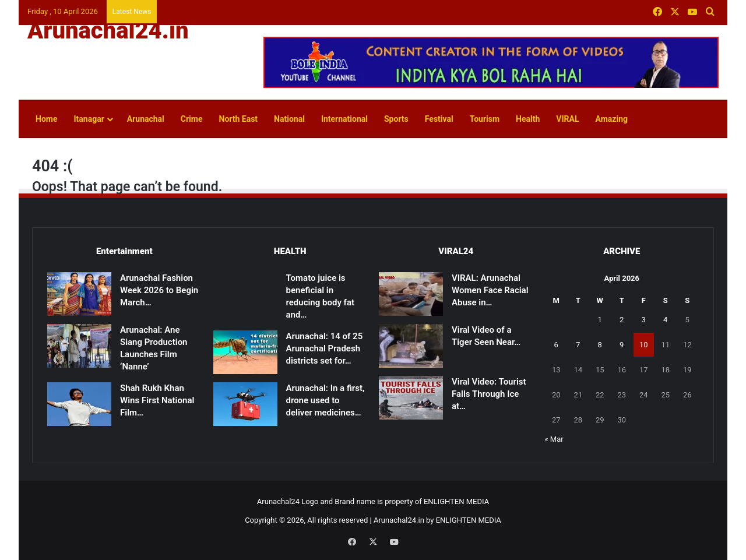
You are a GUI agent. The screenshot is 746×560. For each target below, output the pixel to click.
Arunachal (146, 119)
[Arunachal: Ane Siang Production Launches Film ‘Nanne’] (79, 346)
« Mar (554, 439)
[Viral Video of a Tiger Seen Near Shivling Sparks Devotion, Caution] (411, 346)
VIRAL (567, 119)
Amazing (612, 119)
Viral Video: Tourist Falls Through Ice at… (489, 394)
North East (239, 119)
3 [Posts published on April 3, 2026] (644, 320)
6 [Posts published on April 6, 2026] (556, 345)
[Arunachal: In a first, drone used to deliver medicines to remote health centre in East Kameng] (245, 404)
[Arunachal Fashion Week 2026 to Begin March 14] (79, 294)
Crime (192, 119)
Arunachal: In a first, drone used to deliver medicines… (326, 400)
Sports (396, 119)
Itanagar (89, 119)
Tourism (485, 119)
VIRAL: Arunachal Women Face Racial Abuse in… (490, 290)
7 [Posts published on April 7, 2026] (578, 345)
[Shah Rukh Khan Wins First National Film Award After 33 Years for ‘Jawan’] (79, 404)
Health (528, 119)
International (344, 119)
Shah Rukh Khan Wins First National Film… (157, 400)
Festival (439, 119)
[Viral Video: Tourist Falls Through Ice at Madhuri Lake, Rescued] (411, 398)
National (289, 119)
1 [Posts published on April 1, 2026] (600, 320)
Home (46, 119)
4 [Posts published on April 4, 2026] (665, 320)
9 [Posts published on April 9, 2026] (622, 345)
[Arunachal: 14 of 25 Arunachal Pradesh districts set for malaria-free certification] (245, 352)
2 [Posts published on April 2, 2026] (622, 320)
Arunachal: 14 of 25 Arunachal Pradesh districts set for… (325, 348)
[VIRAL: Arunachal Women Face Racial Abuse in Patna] (411, 294)
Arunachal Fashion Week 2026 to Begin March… (159, 290)
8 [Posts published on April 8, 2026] (600, 345)
